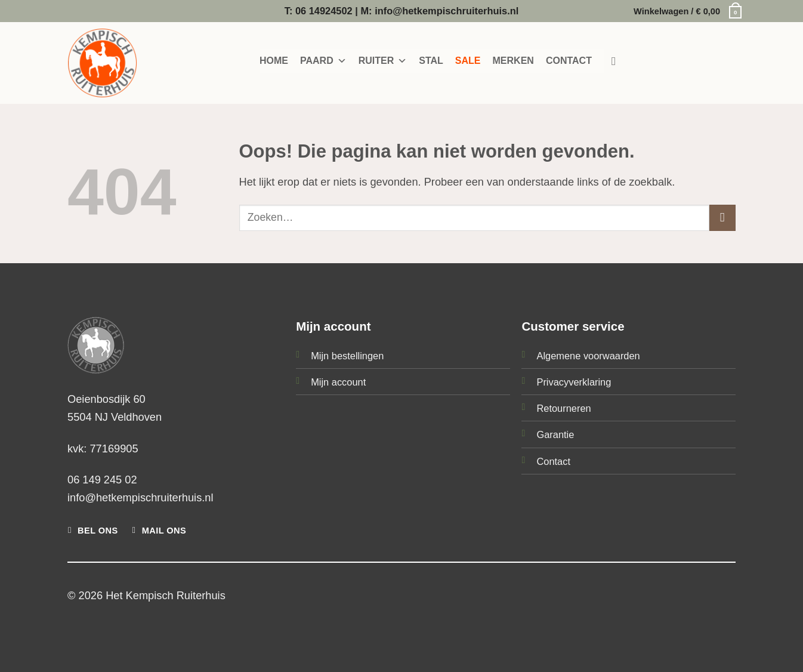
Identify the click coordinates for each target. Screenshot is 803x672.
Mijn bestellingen (347, 356)
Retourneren (563, 408)
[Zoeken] (617, 61)
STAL (431, 61)
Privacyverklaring (574, 382)
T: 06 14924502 (319, 11)
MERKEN (513, 61)
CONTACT (569, 61)
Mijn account (338, 382)
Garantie (555, 434)
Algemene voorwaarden (588, 356)
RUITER (383, 61)
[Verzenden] (722, 218)
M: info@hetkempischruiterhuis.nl (439, 11)
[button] (685, 11)
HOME (274, 61)
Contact (553, 461)
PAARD (323, 61)
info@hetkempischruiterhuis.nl (140, 497)
